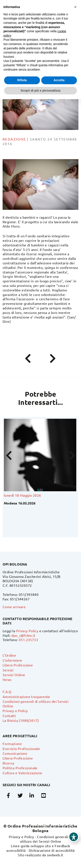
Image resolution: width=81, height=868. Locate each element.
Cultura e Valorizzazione (22, 773)
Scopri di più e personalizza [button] (40, 91)
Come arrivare (14, 607)
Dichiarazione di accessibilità (52, 850)
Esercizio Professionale (21, 748)
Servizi (8, 670)
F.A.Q (7, 692)
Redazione (14, 139)
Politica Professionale (20, 768)
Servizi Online (14, 675)
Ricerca (8, 763)
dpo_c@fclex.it (23, 635)
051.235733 (28, 640)
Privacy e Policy (15, 711)
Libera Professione (18, 665)
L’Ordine (9, 655)
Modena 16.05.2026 (20, 503)
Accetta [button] (59, 80)
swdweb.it (55, 855)
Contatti (9, 716)
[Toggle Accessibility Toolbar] (74, 837)
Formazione (12, 744)
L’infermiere (12, 660)
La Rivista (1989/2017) (21, 720)
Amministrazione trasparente (26, 697)
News (7, 679)
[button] (75, 7)
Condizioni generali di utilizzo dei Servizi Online (46, 839)
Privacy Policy (27, 631)
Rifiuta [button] (22, 80)
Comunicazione (15, 753)
